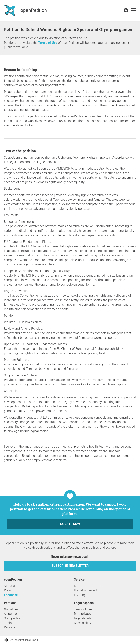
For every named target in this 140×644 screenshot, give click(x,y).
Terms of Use (48, 43)
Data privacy (83, 614)
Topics (9, 623)
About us (10, 586)
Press (8, 590)
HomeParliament (86, 590)
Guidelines (11, 609)
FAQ (77, 586)
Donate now (70, 524)
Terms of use (83, 609)
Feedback (11, 595)
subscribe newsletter (70, 566)
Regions (10, 627)
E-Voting (80, 595)
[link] (134, 11)
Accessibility (83, 623)
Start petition (13, 618)
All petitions (12, 614)
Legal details (83, 618)
